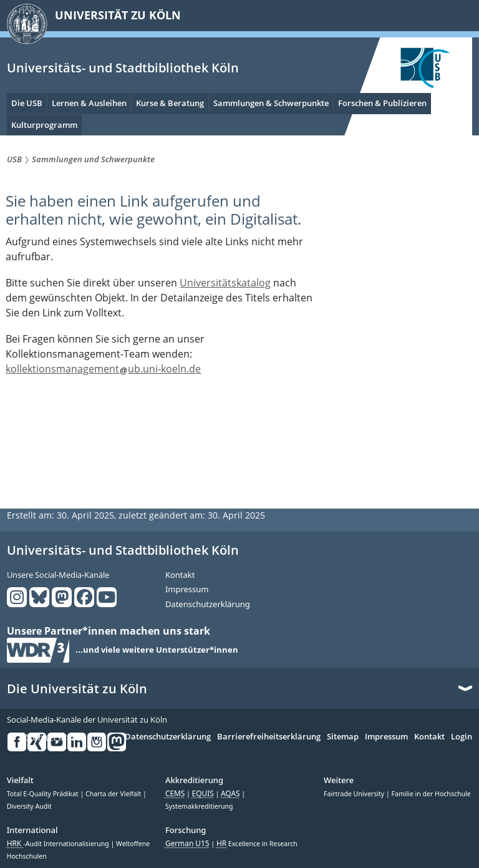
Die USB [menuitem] (27, 103)
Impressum (187, 590)
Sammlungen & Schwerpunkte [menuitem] (271, 103)
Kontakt (180, 575)
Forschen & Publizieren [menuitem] (382, 103)
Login (462, 737)
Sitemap (343, 737)
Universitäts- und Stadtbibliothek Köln (123, 68)
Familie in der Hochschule (431, 794)
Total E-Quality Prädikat (44, 794)
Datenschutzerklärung (208, 605)
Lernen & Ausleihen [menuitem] (89, 103)
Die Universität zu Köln (77, 689)
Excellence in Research (257, 844)
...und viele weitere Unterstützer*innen (157, 650)
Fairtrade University (355, 794)
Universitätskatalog (225, 283)
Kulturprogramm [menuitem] (44, 125)
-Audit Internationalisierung (59, 844)
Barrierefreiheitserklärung (269, 737)
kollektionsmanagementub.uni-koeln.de (103, 369)
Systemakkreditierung (199, 806)
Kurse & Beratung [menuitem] (170, 103)
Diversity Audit (29, 806)
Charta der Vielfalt (114, 794)
